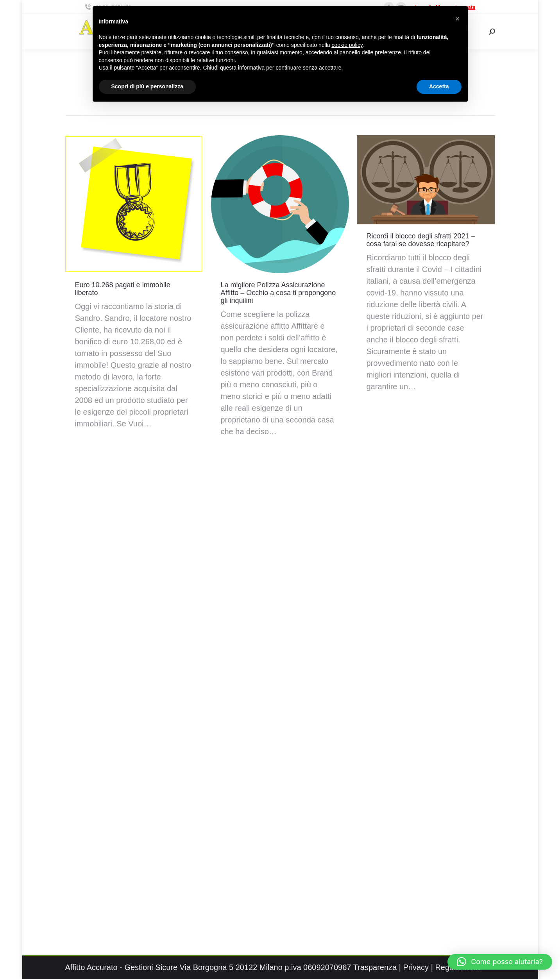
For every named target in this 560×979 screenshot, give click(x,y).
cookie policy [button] (347, 45)
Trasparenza (375, 967)
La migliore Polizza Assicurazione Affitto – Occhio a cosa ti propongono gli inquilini (278, 293)
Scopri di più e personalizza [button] (147, 86)
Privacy (416, 967)
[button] (500, 962)
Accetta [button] (439, 86)
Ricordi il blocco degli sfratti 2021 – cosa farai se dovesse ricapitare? (421, 240)
